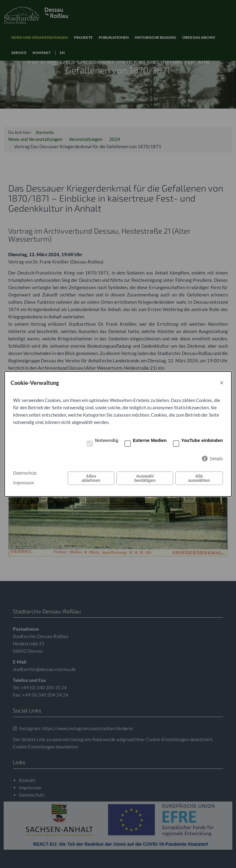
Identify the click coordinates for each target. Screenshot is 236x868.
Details (216, 459)
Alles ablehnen (91, 478)
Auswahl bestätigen (145, 478)
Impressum (24, 483)
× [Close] (222, 383)
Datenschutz (25, 473)
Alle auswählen (199, 478)
